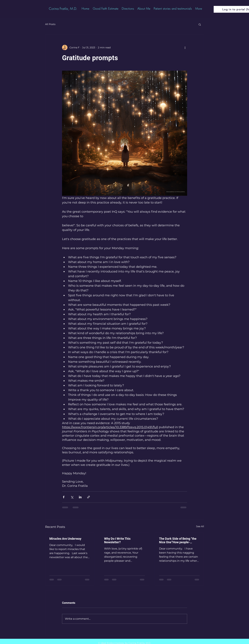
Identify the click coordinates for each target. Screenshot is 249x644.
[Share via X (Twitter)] (72, 497)
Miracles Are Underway (65, 539)
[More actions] (185, 47)
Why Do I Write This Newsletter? (117, 540)
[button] (200, 24)
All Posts (50, 24)
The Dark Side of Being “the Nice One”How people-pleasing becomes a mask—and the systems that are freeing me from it (178, 540)
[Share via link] (88, 497)
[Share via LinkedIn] (80, 497)
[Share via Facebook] (64, 497)
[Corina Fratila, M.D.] (63, 9)
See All (200, 526)
